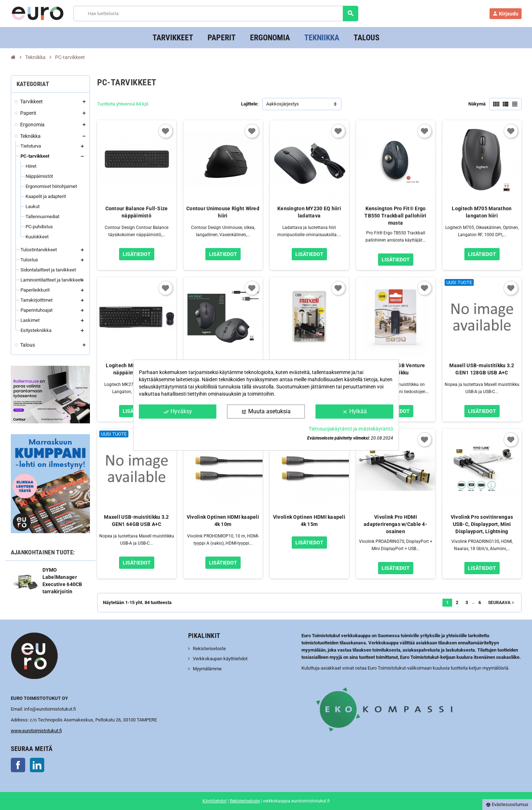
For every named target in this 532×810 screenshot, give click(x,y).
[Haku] (216, 13)
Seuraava (502, 603)
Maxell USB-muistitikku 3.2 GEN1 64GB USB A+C (136, 521)
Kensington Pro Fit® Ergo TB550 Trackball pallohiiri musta (395, 216)
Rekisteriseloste (209, 649)
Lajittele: (250, 104)
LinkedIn (37, 765)
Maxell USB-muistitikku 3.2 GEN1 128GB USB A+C (482, 369)
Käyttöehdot (215, 801)
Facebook (18, 765)
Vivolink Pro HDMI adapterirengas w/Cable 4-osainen (395, 524)
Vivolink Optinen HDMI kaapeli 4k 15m (309, 521)
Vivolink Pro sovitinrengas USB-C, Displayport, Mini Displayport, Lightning (482, 524)
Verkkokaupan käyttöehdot (220, 659)
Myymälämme (207, 669)
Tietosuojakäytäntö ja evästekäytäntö (351, 428)
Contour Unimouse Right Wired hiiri (223, 212)
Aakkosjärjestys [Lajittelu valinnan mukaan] (283, 104)
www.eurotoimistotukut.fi (36, 731)
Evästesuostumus (507, 804)
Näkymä (477, 104)
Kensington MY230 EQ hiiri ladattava (309, 212)
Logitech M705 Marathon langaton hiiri (482, 212)
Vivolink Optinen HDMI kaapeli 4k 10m (223, 521)
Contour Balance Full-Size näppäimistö (137, 212)
